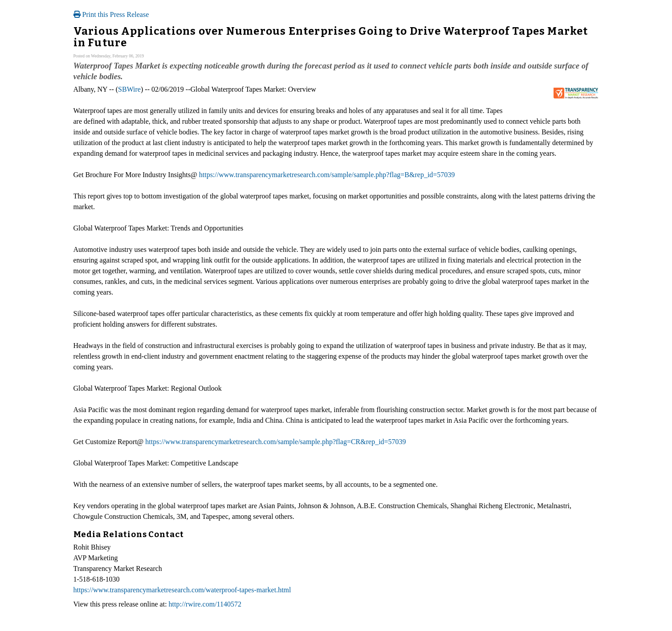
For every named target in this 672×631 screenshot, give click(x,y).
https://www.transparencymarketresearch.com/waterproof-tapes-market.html (182, 590)
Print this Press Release (111, 14)
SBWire (129, 89)
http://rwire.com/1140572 (205, 604)
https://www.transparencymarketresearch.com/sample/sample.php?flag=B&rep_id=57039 (327, 175)
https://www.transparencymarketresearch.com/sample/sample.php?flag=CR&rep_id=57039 (275, 442)
